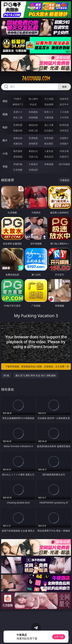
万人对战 (49, 99)
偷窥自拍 (18, 138)
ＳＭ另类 (64, 117)
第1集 (6, 375)
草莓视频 (49, 164)
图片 (5, 140)
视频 (5, 114)
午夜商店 (33, 164)
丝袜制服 (33, 117)
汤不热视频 (64, 164)
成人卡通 (49, 125)
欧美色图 (49, 138)
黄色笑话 (49, 157)
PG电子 (18, 99)
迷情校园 (18, 157)
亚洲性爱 (18, 125)
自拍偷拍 (33, 112)
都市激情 (18, 151)
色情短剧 (33, 170)
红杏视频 (18, 170)
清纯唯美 (33, 144)
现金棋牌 (49, 104)
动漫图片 (64, 138)
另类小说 (33, 157)
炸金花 (33, 104)
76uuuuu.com (36, 78)
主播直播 (49, 117)
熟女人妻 (18, 117)
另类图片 (64, 144)
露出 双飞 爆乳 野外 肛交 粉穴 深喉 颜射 (36, 375)
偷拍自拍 (33, 125)
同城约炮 (18, 164)
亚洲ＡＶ (18, 112)
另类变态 (64, 130)
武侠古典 (64, 151)
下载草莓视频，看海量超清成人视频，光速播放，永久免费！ (37, 367)
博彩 (5, 101)
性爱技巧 (64, 157)
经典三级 (33, 130)
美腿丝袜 (18, 144)
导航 (5, 167)
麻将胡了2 (18, 104)
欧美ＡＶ (49, 112)
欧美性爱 (64, 125)
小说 (5, 153)
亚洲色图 (33, 138)
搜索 (64, 87)
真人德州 (33, 99)
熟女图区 (49, 144)
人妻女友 (49, 151)
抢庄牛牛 (64, 104)
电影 (5, 127)
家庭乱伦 (33, 151)
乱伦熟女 (49, 130)
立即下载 (59, 637)
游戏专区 (64, 99)
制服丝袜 (18, 130)
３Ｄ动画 (64, 112)
